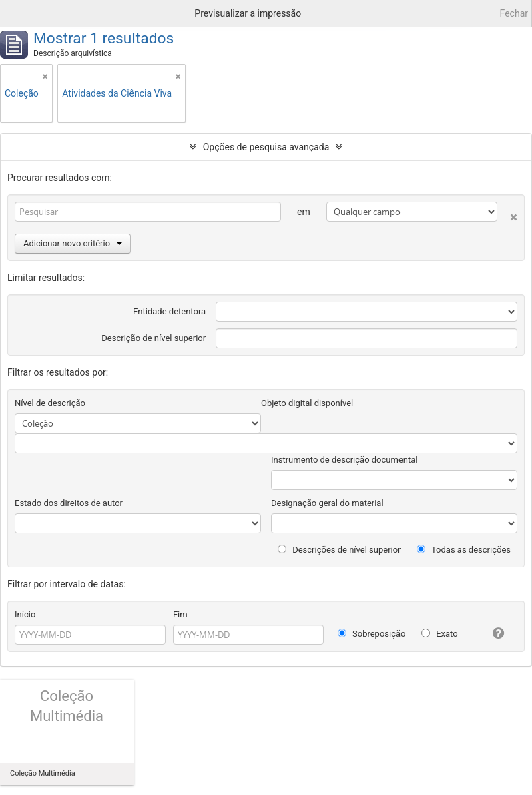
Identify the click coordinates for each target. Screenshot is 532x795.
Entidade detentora (169, 311)
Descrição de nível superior (154, 338)
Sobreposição (372, 634)
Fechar (514, 13)
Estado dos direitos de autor (69, 503)
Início (25, 614)
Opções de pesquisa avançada (266, 147)
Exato (440, 634)
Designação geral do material (327, 503)
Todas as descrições (464, 550)
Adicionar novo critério (73, 243)
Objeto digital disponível (307, 403)
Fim (180, 614)
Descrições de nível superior (339, 550)
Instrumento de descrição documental (344, 460)
